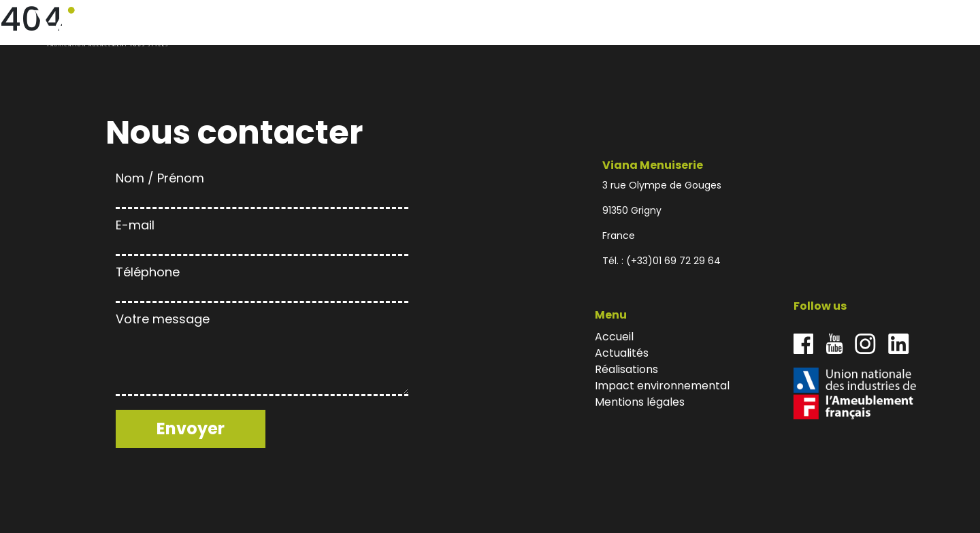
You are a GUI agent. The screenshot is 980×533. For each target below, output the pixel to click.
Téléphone (262, 281)
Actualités (726, 27)
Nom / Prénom (262, 188)
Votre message (262, 355)
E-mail (262, 235)
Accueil (680, 27)
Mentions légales (640, 402)
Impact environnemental (862, 27)
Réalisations (784, 27)
